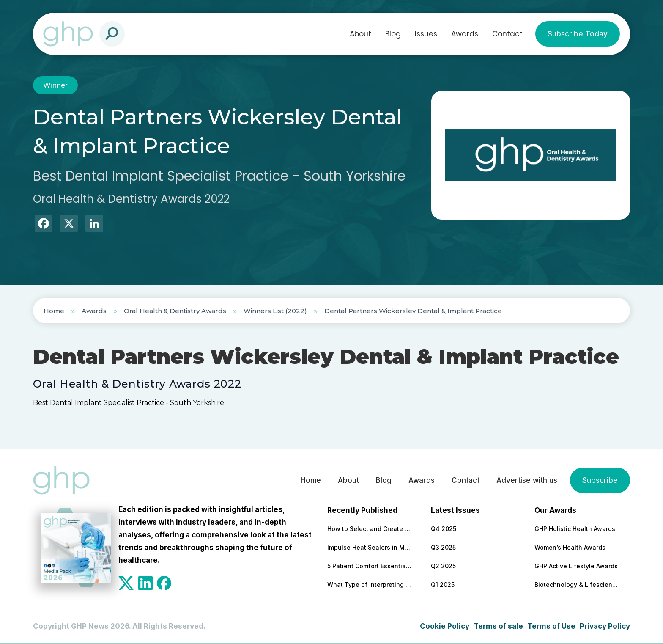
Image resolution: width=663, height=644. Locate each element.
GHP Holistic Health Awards (575, 529)
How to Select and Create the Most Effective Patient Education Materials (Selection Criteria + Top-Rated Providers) (370, 529)
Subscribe (600, 480)
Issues (426, 34)
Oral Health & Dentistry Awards (175, 311)
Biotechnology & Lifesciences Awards (577, 585)
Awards (465, 34)
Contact (507, 34)
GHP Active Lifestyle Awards (576, 566)
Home (54, 311)
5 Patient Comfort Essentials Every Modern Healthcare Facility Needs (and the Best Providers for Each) (370, 566)
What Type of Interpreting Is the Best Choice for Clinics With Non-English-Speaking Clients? (370, 585)
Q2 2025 (443, 566)
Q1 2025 (443, 585)
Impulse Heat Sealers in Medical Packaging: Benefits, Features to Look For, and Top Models (370, 547)
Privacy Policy (605, 626)
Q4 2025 (444, 529)
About (360, 34)
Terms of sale (498, 626)
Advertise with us (527, 480)
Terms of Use (551, 626)
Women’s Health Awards (570, 547)
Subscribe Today (578, 34)
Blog (393, 34)
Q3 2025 (443, 547)
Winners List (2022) (275, 311)
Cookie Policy (445, 626)
